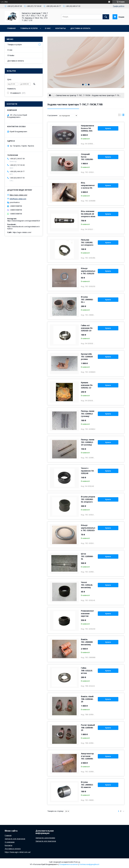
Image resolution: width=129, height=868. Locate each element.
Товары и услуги (29, 28)
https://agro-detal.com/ (18, 195)
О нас (48, 28)
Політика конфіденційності (89, 864)
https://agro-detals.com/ (22, 232)
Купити (108, 128)
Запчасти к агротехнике (45, 838)
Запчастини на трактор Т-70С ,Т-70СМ (73, 95)
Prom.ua (77, 862)
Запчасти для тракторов (15, 839)
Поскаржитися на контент (69, 864)
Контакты (61, 28)
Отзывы (11, 55)
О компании (10, 842)
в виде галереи (119, 115)
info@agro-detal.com (18, 199)
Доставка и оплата (80, 28)
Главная (11, 28)
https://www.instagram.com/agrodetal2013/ (24, 221)
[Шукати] (106, 17)
